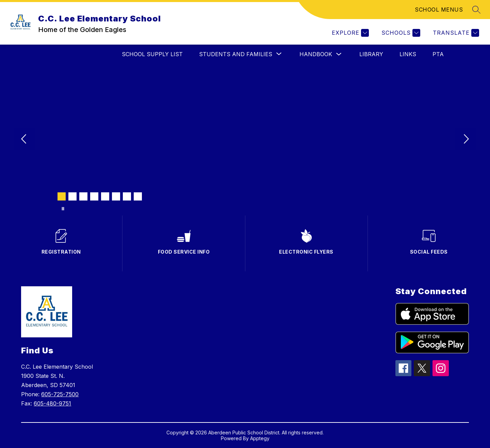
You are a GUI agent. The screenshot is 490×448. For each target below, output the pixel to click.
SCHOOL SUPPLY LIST (152, 54)
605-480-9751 (52, 403)
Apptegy (260, 438)
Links (408, 54)
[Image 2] (72, 196)
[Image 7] (127, 196)
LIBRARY (371, 54)
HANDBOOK (316, 54)
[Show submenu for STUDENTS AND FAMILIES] (236, 54)
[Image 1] (62, 196)
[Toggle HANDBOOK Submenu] (339, 54)
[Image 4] (94, 196)
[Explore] (349, 33)
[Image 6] (116, 196)
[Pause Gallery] (63, 209)
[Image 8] (138, 196)
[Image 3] (83, 196)
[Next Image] (465, 140)
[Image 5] (105, 196)
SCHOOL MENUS (439, 10)
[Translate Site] (455, 33)
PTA (438, 54)
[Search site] (476, 10)
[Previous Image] (24, 140)
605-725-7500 (60, 394)
